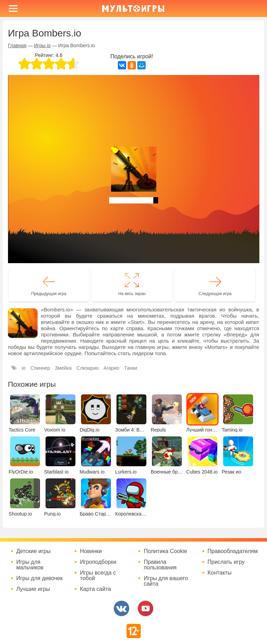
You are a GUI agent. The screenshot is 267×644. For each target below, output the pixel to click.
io (24, 368)
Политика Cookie (165, 551)
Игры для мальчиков (30, 565)
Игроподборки (98, 562)
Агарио (111, 368)
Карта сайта (95, 589)
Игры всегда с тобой (98, 576)
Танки (131, 368)
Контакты (220, 573)
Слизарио (88, 368)
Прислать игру (226, 562)
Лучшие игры (33, 589)
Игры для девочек (39, 578)
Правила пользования (160, 565)
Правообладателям (233, 551)
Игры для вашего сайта (166, 581)
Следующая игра (215, 294)
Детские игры (34, 551)
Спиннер (41, 368)
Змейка (63, 368)
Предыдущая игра (49, 294)
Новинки (91, 551)
